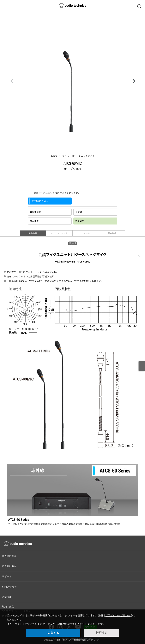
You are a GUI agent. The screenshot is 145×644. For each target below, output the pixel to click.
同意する (53, 633)
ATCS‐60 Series (39, 201)
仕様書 (79, 212)
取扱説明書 (36, 212)
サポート (86, 233)
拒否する (102, 633)
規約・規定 (8, 607)
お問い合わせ (9, 587)
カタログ (80, 221)
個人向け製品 (9, 556)
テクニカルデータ (59, 233)
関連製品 (112, 233)
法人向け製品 (9, 566)
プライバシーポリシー (118, 615)
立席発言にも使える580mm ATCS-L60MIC (67, 281)
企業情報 (7, 597)
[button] (133, 81)
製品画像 (35, 221)
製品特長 (33, 233)
